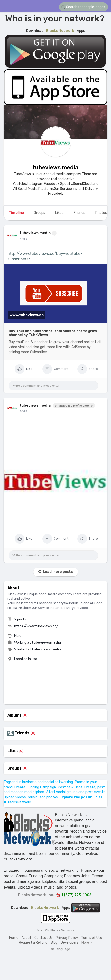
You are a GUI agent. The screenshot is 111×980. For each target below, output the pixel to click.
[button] (83, 7)
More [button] (87, 943)
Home (14, 938)
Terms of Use (92, 938)
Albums (14, 715)
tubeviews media (55, 167)
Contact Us (44, 938)
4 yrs (23, 239)
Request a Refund (33, 943)
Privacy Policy (67, 938)
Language (61, 949)
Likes (12, 751)
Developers (69, 943)
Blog (54, 943)
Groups (14, 768)
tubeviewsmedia (46, 643)
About (26, 938)
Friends (22, 733)
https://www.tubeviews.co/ (36, 626)
